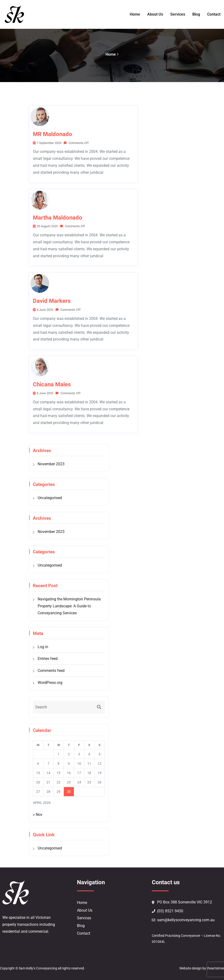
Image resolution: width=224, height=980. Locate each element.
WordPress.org (50, 683)
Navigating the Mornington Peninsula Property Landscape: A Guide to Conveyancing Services (69, 606)
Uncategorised (50, 498)
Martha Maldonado (58, 218)
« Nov (38, 815)
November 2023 (51, 464)
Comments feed (51, 671)
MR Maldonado (53, 134)
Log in (43, 647)
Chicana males (52, 384)
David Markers (52, 301)
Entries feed (48, 659)
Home (111, 54)
